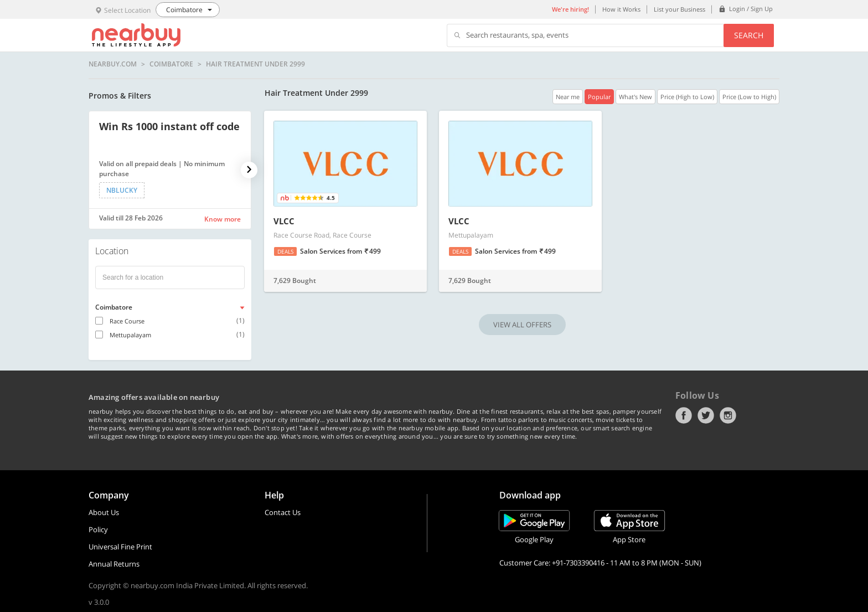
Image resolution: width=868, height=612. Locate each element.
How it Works (621, 9)
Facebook (684, 415)
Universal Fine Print (120, 547)
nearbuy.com (113, 64)
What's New (635, 97)
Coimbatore (171, 64)
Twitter (706, 415)
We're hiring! (570, 9)
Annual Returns (114, 564)
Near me (568, 97)
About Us (104, 512)
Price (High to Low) (687, 97)
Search (749, 35)
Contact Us (283, 512)
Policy (98, 529)
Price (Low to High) (749, 97)
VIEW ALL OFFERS (522, 325)
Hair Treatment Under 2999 (255, 64)
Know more (223, 219)
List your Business (680, 9)
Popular (599, 97)
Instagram (728, 415)
